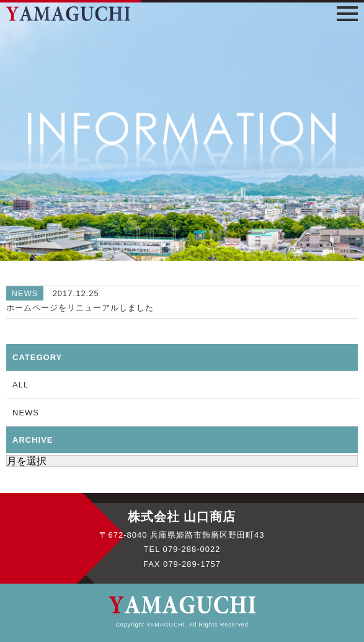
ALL (20, 385)
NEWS (26, 413)
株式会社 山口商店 (182, 517)
